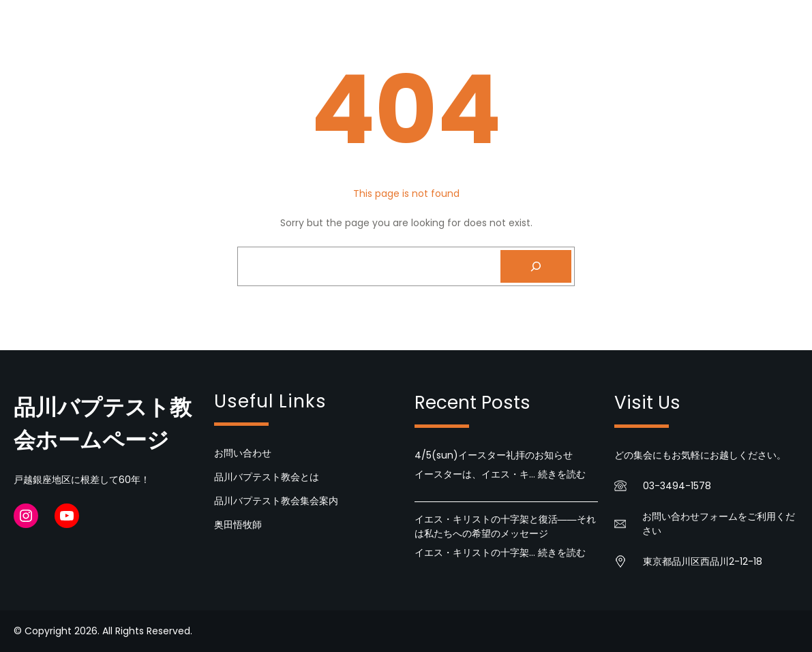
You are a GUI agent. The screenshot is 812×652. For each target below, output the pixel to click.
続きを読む (562, 474)
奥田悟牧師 (238, 525)
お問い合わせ (243, 453)
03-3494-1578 (677, 486)
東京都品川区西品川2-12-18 (703, 561)
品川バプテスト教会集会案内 (276, 501)
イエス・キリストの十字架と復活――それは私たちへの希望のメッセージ (505, 526)
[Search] (536, 266)
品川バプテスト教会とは (267, 477)
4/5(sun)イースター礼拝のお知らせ (494, 455)
